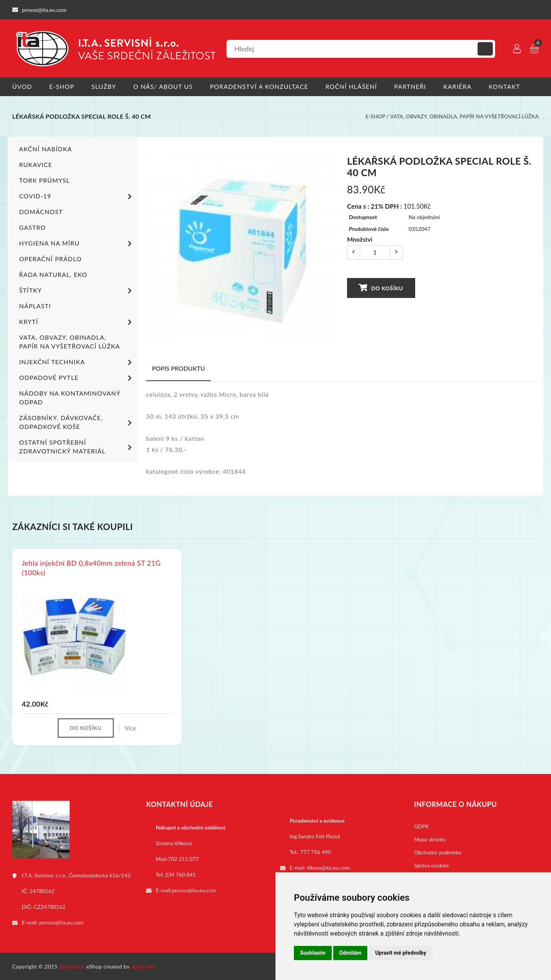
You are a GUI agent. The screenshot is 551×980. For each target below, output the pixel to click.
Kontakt (505, 86)
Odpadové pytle (77, 378)
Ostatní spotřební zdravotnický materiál (77, 446)
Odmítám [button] (350, 953)
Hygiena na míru (77, 244)
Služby (104, 86)
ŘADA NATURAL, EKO (53, 274)
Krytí (77, 322)
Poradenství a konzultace (259, 86)
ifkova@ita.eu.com (329, 867)
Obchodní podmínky (438, 852)
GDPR (421, 826)
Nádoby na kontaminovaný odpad (70, 397)
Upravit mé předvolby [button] (400, 953)
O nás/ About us (163, 86)
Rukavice (36, 164)
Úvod (22, 86)
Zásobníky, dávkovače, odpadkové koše (77, 422)
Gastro (33, 227)
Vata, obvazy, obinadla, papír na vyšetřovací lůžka (464, 116)
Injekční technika (77, 362)
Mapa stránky (430, 839)
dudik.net (143, 966)
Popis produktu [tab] (179, 368)
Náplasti (35, 305)
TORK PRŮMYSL (45, 180)
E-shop (62, 86)
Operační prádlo (51, 258)
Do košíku (381, 287)
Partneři (411, 86)
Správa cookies (431, 865)
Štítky (77, 291)
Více (130, 727)
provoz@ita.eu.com (62, 922)
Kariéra (458, 86)
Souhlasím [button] (313, 953)
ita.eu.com (72, 966)
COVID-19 (77, 196)
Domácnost (41, 211)
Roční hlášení (351, 86)
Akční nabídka (46, 148)
